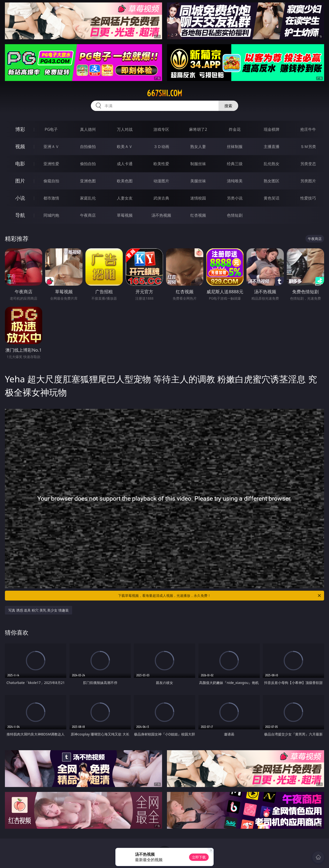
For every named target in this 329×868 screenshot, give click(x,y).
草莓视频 (125, 215)
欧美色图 (125, 181)
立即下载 (199, 857)
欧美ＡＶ (125, 147)
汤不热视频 (161, 215)
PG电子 (51, 129)
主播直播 (272, 147)
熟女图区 (272, 181)
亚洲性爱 (51, 164)
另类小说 (235, 198)
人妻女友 (125, 198)
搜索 (228, 106)
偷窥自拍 (51, 181)
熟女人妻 (198, 147)
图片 (20, 181)
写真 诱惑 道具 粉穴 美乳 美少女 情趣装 (39, 610)
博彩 (20, 129)
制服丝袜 (198, 164)
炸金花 (235, 129)
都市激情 (51, 198)
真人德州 (88, 129)
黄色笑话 (272, 198)
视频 (20, 146)
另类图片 (308, 181)
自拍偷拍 (88, 147)
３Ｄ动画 (161, 147)
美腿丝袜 (198, 181)
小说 (20, 198)
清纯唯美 (235, 181)
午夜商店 (88, 215)
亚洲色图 (88, 181)
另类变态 (308, 164)
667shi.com (164, 93)
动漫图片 (161, 181)
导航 (20, 215)
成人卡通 (125, 164)
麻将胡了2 (198, 129)
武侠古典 (161, 198)
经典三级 (235, 164)
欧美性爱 (161, 164)
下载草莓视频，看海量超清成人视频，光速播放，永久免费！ (220, 596)
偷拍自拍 (88, 164)
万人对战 (125, 129)
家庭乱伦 (88, 198)
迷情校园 (198, 198)
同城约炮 (51, 215)
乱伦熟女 (272, 164)
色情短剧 (235, 215)
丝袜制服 (235, 147)
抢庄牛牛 (308, 129)
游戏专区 (161, 129)
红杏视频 (198, 215)
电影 (20, 164)
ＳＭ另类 (308, 147)
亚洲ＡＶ (51, 147)
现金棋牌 (272, 129)
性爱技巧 (308, 198)
